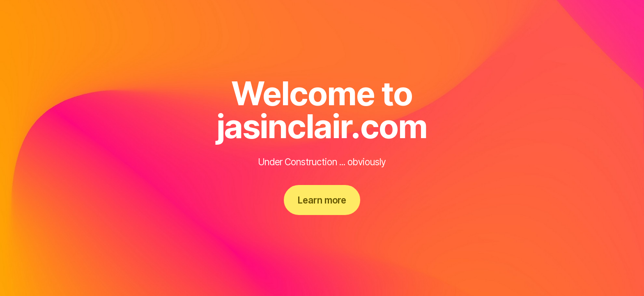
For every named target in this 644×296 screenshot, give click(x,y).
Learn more (322, 200)
